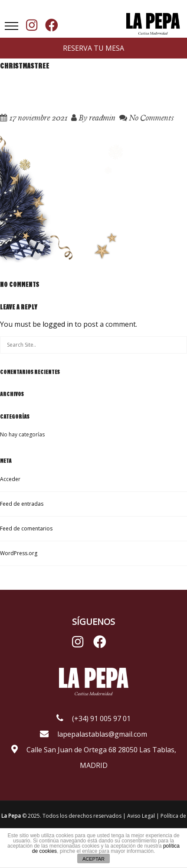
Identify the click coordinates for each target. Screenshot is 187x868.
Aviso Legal (142, 816)
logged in (58, 324)
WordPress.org (19, 553)
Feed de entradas (22, 504)
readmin (102, 118)
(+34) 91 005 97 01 (93, 718)
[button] (11, 26)
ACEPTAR (93, 859)
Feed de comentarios (26, 528)
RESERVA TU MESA (93, 48)
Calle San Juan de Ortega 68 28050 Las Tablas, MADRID (94, 757)
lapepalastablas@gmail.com (93, 734)
